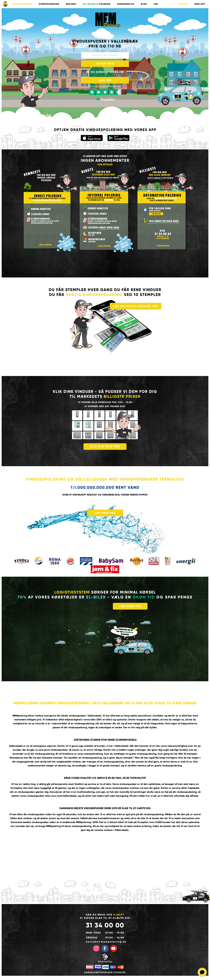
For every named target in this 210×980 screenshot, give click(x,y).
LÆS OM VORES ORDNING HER (136, 306)
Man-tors (94, 933)
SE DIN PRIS (105, 64)
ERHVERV (71, 4)
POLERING (97, 4)
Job (156, 4)
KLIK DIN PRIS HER (105, 446)
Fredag (92, 938)
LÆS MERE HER (105, 513)
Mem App (200, 4)
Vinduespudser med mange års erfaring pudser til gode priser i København (108, 20)
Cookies (120, 972)
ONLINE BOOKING (22, 4)
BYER (144, 4)
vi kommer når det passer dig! (105, 406)
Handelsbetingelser (98, 972)
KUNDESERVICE (126, 4)
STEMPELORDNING (49, 4)
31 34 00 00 (105, 925)
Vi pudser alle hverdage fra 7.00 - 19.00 (105, 402)
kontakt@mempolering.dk (105, 942)
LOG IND (183, 4)
